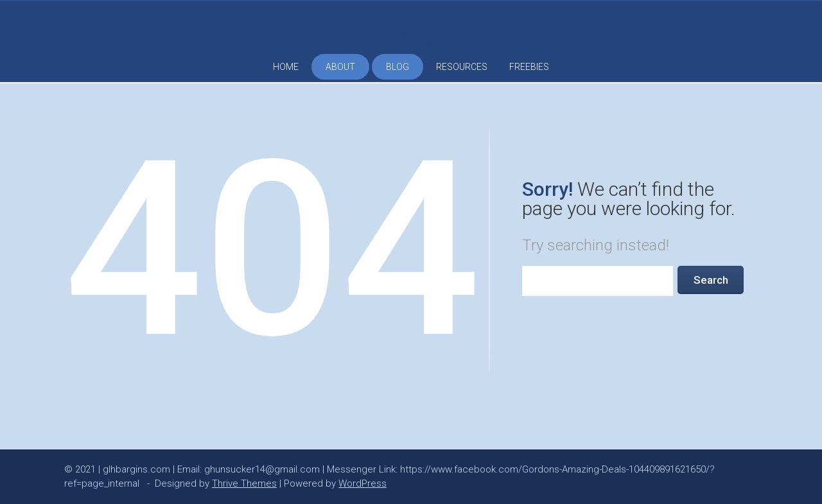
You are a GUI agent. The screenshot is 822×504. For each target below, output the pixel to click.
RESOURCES (462, 67)
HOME (286, 67)
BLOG (398, 67)
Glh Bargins (411, 36)
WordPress (363, 483)
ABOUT (340, 67)
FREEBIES (529, 67)
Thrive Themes (244, 483)
